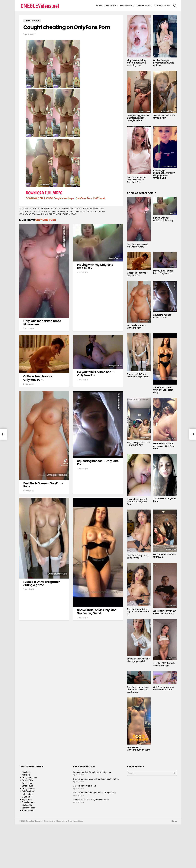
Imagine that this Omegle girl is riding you (92, 772)
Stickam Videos (163, 6)
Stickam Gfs (27, 805)
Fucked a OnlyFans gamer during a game (42, 583)
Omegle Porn (28, 783)
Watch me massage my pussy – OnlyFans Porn (164, 446)
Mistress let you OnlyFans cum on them (139, 749)
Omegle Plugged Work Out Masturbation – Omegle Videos (138, 118)
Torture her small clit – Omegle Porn (164, 117)
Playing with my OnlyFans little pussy (95, 266)
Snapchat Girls (28, 802)
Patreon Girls (28, 794)
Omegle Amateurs (30, 778)
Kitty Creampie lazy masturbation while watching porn (137, 63)
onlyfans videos (67, 214)
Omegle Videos (144, 6)
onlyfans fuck (29, 211)
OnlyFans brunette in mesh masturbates (164, 688)
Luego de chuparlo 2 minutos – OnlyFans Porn (137, 502)
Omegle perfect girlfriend (85, 786)
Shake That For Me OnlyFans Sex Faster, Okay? (97, 612)
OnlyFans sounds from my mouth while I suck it (138, 612)
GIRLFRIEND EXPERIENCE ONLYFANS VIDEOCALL (165, 612)
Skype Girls (27, 797)
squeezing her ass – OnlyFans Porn (98, 463)
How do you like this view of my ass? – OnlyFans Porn (137, 180)
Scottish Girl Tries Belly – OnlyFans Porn (164, 664)
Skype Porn (27, 800)
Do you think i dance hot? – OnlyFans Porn (96, 374)
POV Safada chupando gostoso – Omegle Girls (94, 793)
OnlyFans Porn (97, 211)
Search (174, 774)
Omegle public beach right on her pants (91, 800)
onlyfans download (75, 209)
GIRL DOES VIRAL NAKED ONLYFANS (165, 556)
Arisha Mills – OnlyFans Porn (165, 500)
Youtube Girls (28, 811)
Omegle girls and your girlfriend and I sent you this (96, 779)
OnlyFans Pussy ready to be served (138, 557)
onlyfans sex (28, 214)
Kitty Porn (26, 775)
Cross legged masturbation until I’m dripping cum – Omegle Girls (164, 174)
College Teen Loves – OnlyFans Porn (38, 378)
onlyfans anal (29, 209)
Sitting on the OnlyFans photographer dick (138, 660)
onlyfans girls (48, 211)
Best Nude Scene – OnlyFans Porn (43, 485)
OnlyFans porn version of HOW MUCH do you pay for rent (138, 690)
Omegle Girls (127, 6)
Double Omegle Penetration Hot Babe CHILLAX (164, 63)
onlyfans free (96, 209)
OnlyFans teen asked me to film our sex (42, 323)
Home (99, 6)
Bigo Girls (26, 772)
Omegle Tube (111, 6)
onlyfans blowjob (50, 209)
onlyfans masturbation (72, 211)
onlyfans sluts (47, 214)
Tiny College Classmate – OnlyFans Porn (139, 444)
